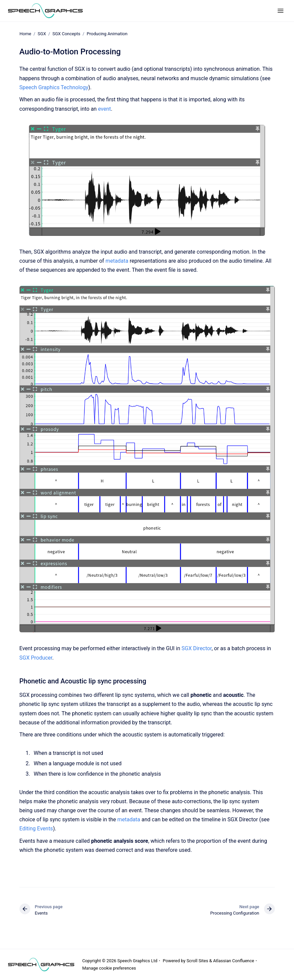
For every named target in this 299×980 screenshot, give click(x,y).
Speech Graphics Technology (54, 87)
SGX (42, 34)
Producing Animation (107, 34)
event (105, 109)
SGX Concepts (66, 34)
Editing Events (36, 829)
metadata (118, 261)
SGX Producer (36, 658)
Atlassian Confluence (233, 961)
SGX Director (197, 648)
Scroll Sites (197, 961)
